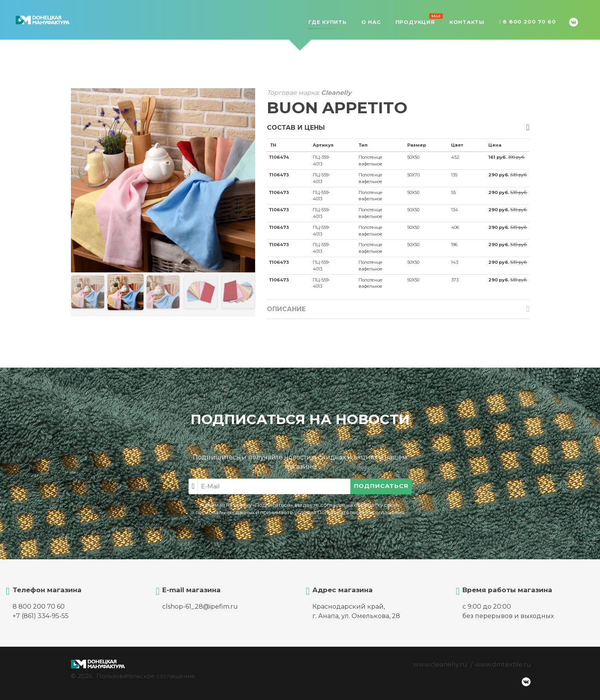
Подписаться (381, 486)
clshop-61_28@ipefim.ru (200, 607)
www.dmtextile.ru (503, 665)
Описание (286, 309)
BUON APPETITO (337, 108)
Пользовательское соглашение (146, 676)
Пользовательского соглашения (361, 512)
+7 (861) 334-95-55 (41, 616)
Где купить (328, 22)
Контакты (467, 22)
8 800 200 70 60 (527, 22)
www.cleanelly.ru (440, 665)
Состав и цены (296, 128)
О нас (371, 22)
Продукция (415, 21)
